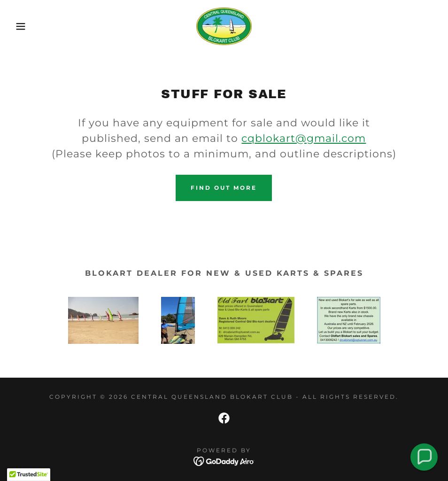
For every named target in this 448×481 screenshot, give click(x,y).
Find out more (224, 188)
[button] (22, 26)
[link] (224, 26)
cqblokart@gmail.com (304, 138)
